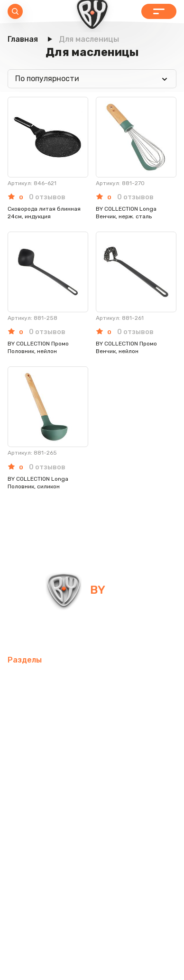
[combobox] (92, 79)
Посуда (107, 749)
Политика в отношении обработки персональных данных (92, 946)
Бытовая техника (40, 817)
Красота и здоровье (45, 840)
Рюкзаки (117, 794)
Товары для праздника (50, 794)
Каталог (159, 11)
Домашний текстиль (46, 749)
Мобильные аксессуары (51, 680)
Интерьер (25, 703)
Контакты (109, 840)
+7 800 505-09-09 (127, 632)
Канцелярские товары (122, 817)
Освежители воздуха (47, 726)
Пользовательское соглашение (92, 965)
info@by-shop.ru (42, 632)
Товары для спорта (139, 680)
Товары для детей (41, 771)
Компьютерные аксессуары (103, 703)
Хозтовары (105, 771)
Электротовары (125, 726)
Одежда (157, 794)
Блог (145, 840)
